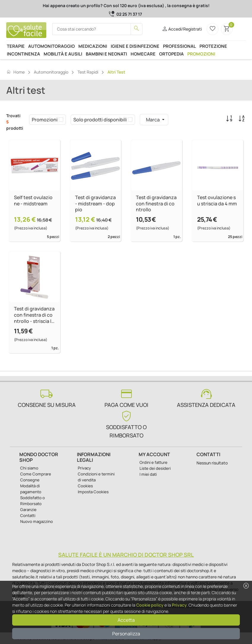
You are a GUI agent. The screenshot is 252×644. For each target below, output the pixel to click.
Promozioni (201, 54)
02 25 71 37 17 (129, 14)
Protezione (213, 46)
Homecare (143, 54)
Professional (179, 46)
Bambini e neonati (106, 54)
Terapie (16, 46)
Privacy (179, 605)
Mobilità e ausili (63, 54)
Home (15, 72)
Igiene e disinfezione (135, 46)
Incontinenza (23, 54)
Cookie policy (150, 605)
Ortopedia (171, 54)
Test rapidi (88, 72)
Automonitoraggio (51, 46)
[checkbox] (61, 120)
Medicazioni (93, 46)
